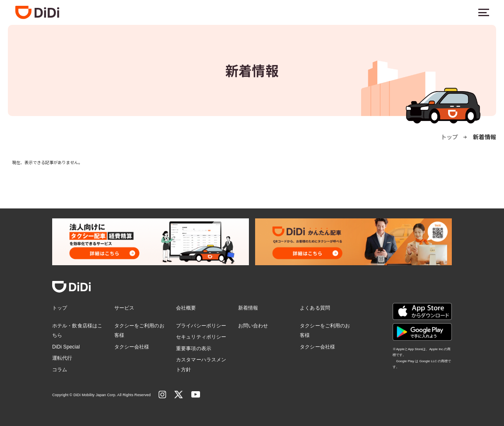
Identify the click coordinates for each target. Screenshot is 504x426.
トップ (449, 137)
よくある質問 (315, 308)
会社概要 (186, 308)
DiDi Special (66, 347)
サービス (124, 308)
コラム (60, 370)
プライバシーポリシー (201, 326)
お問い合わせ (253, 326)
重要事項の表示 (194, 349)
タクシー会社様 (132, 347)
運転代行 (62, 358)
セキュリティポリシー (201, 337)
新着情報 (248, 308)
